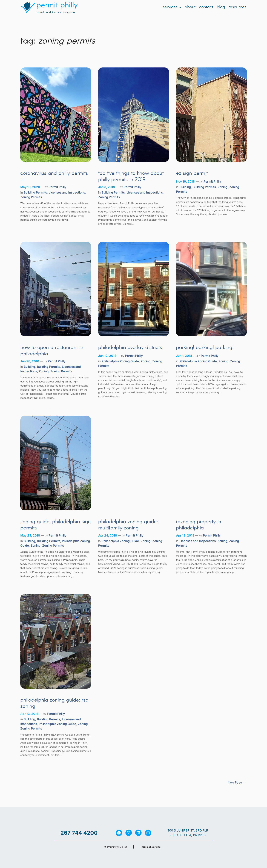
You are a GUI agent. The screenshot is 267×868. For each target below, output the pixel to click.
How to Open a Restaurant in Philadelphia (52, 351)
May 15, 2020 (30, 187)
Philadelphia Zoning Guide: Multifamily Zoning (128, 525)
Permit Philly (58, 187)
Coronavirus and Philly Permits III (54, 177)
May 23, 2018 (30, 535)
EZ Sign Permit (192, 174)
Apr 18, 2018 (185, 535)
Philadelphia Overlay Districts (130, 348)
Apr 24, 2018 (108, 535)
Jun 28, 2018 (30, 361)
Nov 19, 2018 (185, 181)
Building (185, 187)
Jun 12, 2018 (107, 356)
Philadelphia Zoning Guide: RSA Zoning (54, 703)
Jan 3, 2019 (107, 187)
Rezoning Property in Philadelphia (199, 525)
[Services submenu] (180, 7)
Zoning (223, 187)
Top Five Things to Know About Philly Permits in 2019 (131, 177)
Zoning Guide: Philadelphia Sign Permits (56, 525)
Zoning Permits (31, 197)
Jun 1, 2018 (184, 356)
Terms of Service (150, 847)
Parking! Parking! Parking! (205, 348)
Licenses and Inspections (67, 192)
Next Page (237, 783)
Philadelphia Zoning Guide (120, 361)
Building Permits (35, 192)
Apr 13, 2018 (29, 714)
